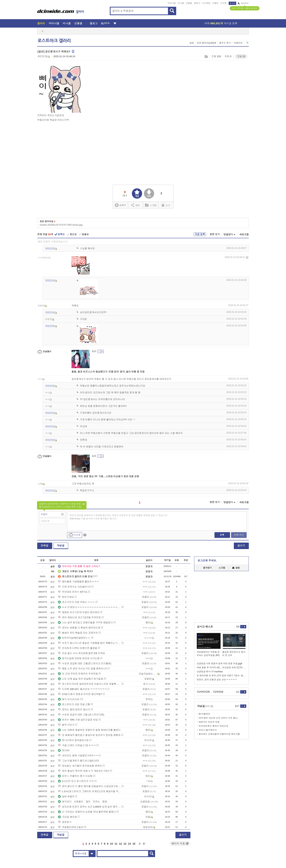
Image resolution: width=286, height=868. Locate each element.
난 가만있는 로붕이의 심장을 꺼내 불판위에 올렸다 (87, 812)
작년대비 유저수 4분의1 (73, 592)
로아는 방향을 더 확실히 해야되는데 (79, 628)
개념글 (61, 546)
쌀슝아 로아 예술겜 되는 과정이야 (78, 633)
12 (121, 844)
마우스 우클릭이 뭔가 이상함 (75, 776)
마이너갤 (172, 3)
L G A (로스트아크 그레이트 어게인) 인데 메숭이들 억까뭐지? (89, 791)
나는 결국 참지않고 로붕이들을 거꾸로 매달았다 (85, 623)
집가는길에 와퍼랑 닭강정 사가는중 (79, 658)
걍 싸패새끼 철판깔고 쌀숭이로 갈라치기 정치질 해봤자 (89, 735)
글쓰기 (241, 546)
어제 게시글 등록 (221, 23)
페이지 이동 (180, 844)
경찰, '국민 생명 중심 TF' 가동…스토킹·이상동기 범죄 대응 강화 (105, 476)
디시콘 (224, 3)
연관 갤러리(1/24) (206, 43)
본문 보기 (215, 234)
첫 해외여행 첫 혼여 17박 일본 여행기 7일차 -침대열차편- (221, 676)
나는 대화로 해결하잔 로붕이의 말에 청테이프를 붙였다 (89, 730)
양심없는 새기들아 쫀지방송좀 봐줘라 (80, 766)
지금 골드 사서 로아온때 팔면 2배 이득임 (82, 653)
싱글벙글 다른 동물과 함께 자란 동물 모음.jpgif (219, 664)
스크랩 (206, 57)
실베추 (120, 205)
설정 (192, 43)
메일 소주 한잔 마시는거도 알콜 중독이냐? (82, 669)
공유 (135, 205)
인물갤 (189, 3)
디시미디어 (203, 692)
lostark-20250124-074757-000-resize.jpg (61, 225)
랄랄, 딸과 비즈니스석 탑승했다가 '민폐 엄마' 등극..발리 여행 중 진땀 (108, 372)
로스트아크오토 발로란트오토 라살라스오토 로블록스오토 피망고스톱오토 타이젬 (89, 684)
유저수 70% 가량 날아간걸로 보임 (78, 720)
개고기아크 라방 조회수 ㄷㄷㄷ (76, 602)
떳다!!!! (64, 750)
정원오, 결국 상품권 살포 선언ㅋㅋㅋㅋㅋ (217, 680)
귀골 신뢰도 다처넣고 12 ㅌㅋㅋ (77, 745)
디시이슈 (218, 692)
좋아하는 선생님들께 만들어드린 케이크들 (219, 734)
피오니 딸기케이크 (208, 730)
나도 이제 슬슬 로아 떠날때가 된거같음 (81, 679)
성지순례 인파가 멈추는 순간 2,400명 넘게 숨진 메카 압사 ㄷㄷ (89, 807)
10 (111, 844)
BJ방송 (106, 23)
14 (130, 844)
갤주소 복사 (225, 43)
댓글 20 (241, 56)
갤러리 (41, 23)
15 (134, 844)
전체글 (45, 546)
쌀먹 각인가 (66, 725)
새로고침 (244, 234)
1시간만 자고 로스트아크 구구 (76, 781)
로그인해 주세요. (207, 561)
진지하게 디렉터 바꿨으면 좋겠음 (78, 648)
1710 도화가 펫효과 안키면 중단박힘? (80, 694)
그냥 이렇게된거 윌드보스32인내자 (79, 761)
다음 (140, 844)
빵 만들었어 (204, 714)
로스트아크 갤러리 (54, 41)
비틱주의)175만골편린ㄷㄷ (74, 638)
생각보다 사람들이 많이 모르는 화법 (83, 802)
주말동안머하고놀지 (71, 827)
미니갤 (181, 3)
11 (116, 844)
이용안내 (238, 43)
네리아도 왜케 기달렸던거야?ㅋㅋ (78, 756)
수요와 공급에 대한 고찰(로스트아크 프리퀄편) (85, 663)
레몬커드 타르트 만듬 (209, 722)
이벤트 (215, 3)
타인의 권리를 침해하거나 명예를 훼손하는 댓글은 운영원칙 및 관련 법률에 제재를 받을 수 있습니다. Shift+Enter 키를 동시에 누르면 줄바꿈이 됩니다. (119, 517)
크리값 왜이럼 (67, 817)
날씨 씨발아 (66, 796)
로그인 (232, 3)
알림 (236, 568)
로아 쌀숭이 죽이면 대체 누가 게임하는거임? (84, 771)
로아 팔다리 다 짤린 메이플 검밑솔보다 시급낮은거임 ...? (89, 786)
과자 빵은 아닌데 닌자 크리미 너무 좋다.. (219, 718)
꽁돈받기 (65, 822)
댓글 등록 (200, 234)
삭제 (247, 258)
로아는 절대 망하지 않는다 (74, 710)
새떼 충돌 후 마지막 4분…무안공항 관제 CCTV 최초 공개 (221, 668)
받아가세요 (66, 597)
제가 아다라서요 (69, 699)
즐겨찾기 (207, 568)
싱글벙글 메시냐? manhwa (210, 672)
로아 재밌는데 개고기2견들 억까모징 (79, 617)
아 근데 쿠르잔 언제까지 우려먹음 (78, 674)
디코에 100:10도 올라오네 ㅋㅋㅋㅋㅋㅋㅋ (82, 689)
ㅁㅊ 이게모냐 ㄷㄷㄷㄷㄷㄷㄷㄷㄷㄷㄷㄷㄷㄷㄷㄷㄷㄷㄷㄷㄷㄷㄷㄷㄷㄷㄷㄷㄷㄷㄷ (89, 607)
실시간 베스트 (205, 627)
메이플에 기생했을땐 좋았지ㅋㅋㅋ (78, 582)
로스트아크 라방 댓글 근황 (74, 704)
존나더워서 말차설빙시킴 (73, 740)
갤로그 (197, 3)
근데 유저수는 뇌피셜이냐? (74, 587)
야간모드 (243, 3)
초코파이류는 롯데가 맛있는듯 (213, 726)
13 (125, 844)
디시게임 (206, 3)
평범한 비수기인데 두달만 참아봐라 (79, 612)
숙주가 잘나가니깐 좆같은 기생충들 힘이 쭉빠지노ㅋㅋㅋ (89, 643)
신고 (166, 205)
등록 (222, 535)
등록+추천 (239, 535)
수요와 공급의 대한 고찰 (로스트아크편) (81, 715)
